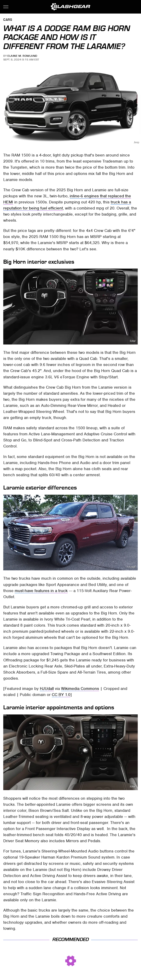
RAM (133, 341)
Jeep (136, 142)
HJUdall (131, 567)
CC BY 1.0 (61, 695)
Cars (8, 20)
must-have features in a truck (41, 591)
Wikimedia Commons (80, 689)
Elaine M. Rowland (22, 56)
